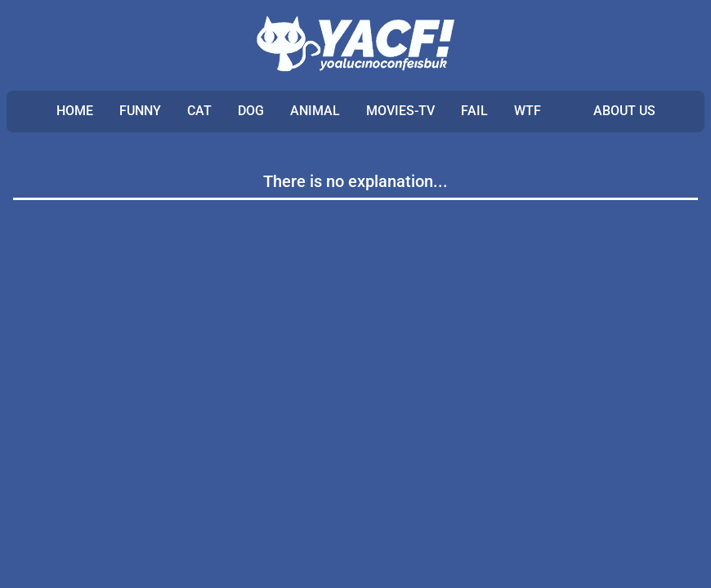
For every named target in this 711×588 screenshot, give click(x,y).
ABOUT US (624, 111)
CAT (199, 111)
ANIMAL (315, 111)
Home (75, 111)
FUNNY (140, 111)
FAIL (474, 111)
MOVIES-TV (400, 111)
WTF (528, 111)
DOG (251, 111)
